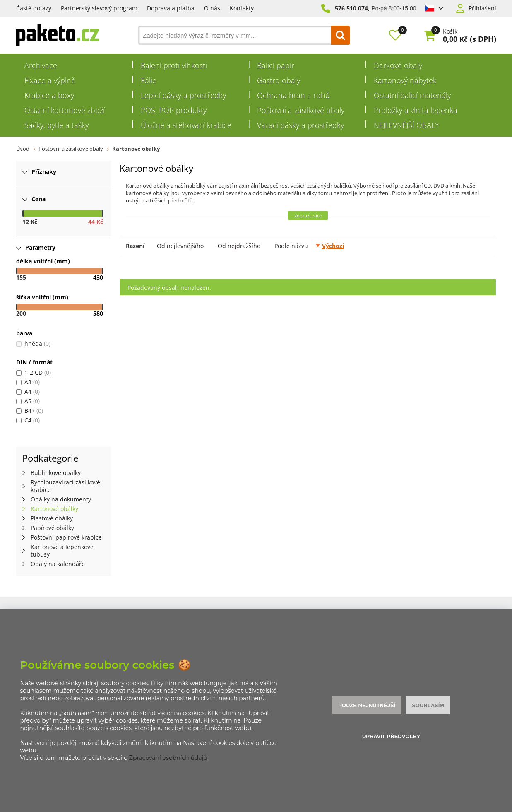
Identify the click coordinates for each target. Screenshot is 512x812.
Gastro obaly (279, 80)
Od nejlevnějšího (180, 246)
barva (24, 333)
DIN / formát (34, 362)
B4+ (30, 411)
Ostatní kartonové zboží (65, 110)
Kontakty (242, 8)
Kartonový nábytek (405, 80)
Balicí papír (276, 65)
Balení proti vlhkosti (174, 65)
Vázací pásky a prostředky (300, 125)
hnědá (33, 343)
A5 (28, 401)
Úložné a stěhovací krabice (186, 125)
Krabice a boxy (49, 95)
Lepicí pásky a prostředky (183, 95)
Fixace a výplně (50, 80)
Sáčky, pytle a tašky (56, 125)
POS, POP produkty (174, 110)
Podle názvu (291, 246)
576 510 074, (352, 8)
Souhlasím (428, 705)
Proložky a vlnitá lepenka (416, 110)
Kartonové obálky (136, 149)
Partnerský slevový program (99, 8)
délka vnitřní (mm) (43, 261)
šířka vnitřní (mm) (42, 297)
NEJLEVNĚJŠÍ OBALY (406, 125)
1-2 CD (34, 372)
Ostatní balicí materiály (412, 95)
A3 (28, 382)
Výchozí (333, 246)
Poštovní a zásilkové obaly (301, 110)
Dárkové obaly (398, 65)
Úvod (23, 149)
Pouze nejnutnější (367, 705)
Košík (450, 31)
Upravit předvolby (391, 736)
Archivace (41, 65)
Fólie (149, 80)
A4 (28, 392)
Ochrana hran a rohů (293, 95)
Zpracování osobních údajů (168, 758)
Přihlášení (482, 8)
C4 (28, 420)
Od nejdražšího (239, 246)
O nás (212, 8)
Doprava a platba (171, 8)
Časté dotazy (34, 8)
